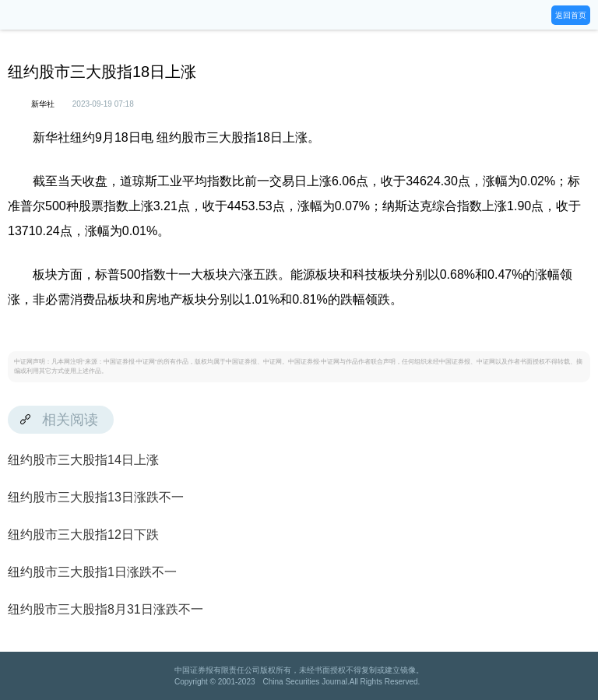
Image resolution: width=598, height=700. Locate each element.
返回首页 (571, 15)
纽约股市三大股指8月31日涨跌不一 (106, 609)
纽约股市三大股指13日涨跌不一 (96, 497)
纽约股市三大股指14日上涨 (83, 460)
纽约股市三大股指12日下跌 (83, 535)
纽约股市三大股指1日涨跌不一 (92, 572)
